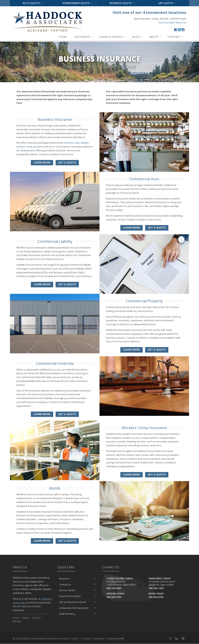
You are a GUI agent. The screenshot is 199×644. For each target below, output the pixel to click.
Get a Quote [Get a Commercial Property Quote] (157, 350)
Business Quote (122, 3)
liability (85, 143)
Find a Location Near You (173, 22)
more (52, 147)
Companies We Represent (77, 608)
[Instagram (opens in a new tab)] (183, 30)
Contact (176, 37)
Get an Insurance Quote (77, 602)
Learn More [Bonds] (42, 541)
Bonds (55, 488)
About (155, 37)
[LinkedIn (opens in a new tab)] (179, 30)
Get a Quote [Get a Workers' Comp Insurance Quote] (157, 475)
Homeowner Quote (77, 3)
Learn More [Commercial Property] (132, 350)
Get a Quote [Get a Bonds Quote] (67, 541)
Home (63, 37)
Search (75, 638)
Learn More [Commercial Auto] (132, 228)
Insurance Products (77, 596)
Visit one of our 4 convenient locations (149, 12)
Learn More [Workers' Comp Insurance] (132, 475)
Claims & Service (113, 37)
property (38, 147)
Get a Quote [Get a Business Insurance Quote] (67, 162)
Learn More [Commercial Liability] (42, 284)
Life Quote (167, 3)
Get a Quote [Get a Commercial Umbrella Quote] (67, 414)
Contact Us (77, 584)
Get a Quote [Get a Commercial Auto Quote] (157, 228)
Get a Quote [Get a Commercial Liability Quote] (67, 284)
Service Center (77, 590)
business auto (72, 143)
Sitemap (17, 621)
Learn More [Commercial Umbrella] (42, 414)
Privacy (86, 638)
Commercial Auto (144, 179)
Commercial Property (144, 301)
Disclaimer (99, 638)
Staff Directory (77, 614)
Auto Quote (32, 3)
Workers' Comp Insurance (144, 428)
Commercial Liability (55, 241)
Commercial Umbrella (55, 363)
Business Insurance (55, 119)
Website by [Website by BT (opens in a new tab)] (116, 638)
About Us (77, 579)
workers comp (24, 147)
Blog (138, 37)
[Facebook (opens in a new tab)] (176, 30)
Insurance (84, 37)
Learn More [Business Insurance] (42, 162)
